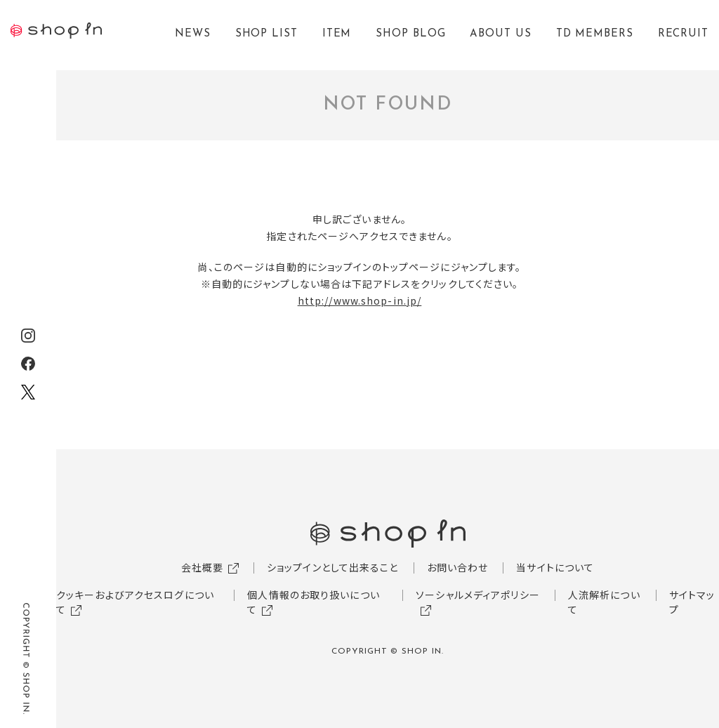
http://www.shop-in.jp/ (360, 300)
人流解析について (604, 602)
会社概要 (202, 567)
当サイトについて (555, 567)
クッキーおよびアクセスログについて (135, 602)
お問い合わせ (458, 567)
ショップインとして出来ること (333, 567)
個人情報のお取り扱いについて (314, 602)
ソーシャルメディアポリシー (478, 595)
